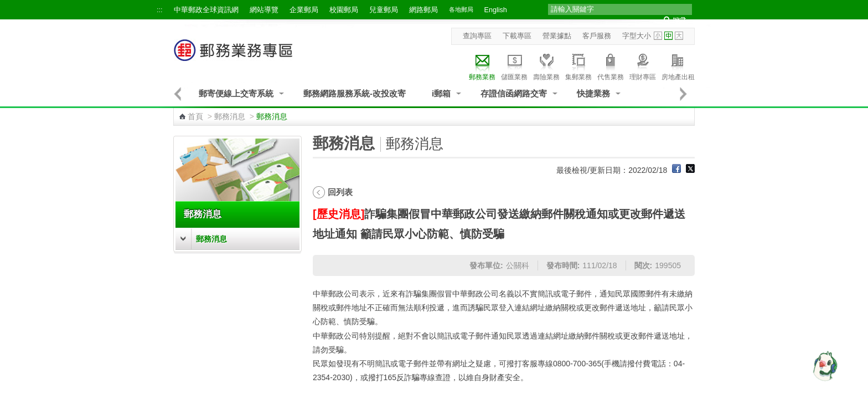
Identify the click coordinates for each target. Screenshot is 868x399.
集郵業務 (578, 65)
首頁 (195, 116)
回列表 (340, 192)
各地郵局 (461, 9)
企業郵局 (304, 10)
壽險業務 (546, 65)
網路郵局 (423, 10)
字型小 (658, 36)
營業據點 (557, 36)
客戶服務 (597, 36)
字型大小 (637, 36)
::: (160, 10)
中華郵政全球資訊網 (206, 10)
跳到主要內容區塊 (6, 6)
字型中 (668, 36)
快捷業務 (593, 93)
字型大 (679, 36)
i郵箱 (441, 93)
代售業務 (611, 65)
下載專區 (517, 36)
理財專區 (643, 65)
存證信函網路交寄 (514, 93)
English (496, 10)
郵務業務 (482, 65)
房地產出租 (678, 65)
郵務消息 (230, 116)
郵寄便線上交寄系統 (236, 93)
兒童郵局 (384, 10)
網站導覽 (264, 10)
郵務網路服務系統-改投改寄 (355, 93)
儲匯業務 (514, 65)
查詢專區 (477, 36)
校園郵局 (344, 10)
